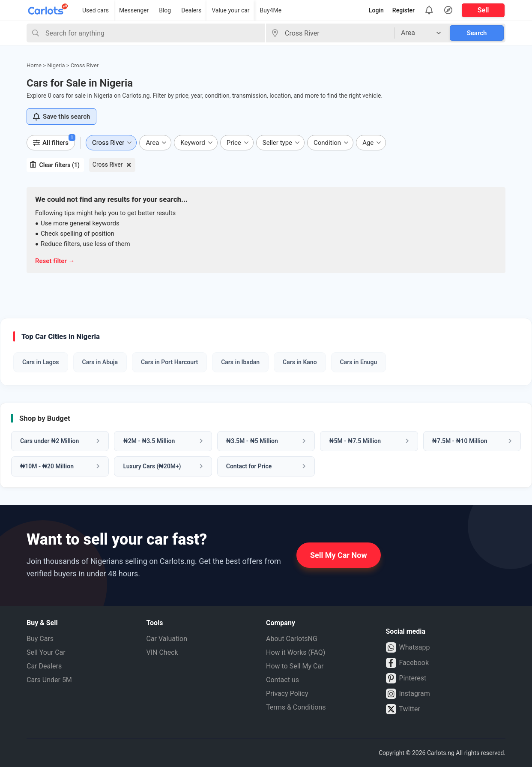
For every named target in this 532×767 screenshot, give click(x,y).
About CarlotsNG (292, 639)
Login (376, 10)
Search (477, 33)
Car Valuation (167, 639)
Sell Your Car (46, 652)
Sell (483, 10)
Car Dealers (44, 666)
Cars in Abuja (100, 362)
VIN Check (162, 652)
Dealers (191, 10)
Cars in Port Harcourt (169, 362)
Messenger (134, 10)
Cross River (108, 165)
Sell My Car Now (339, 555)
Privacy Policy (287, 694)
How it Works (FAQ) (296, 652)
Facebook (407, 663)
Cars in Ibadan (240, 362)
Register (403, 10)
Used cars (96, 10)
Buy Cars (40, 639)
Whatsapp (408, 647)
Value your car (230, 10)
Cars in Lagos (41, 362)
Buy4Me (271, 10)
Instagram (408, 694)
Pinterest (406, 678)
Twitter (403, 709)
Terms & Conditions (296, 707)
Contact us (282, 680)
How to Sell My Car (295, 666)
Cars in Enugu (359, 362)
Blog (165, 10)
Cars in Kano (300, 362)
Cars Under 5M (49, 680)
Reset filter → (55, 261)
